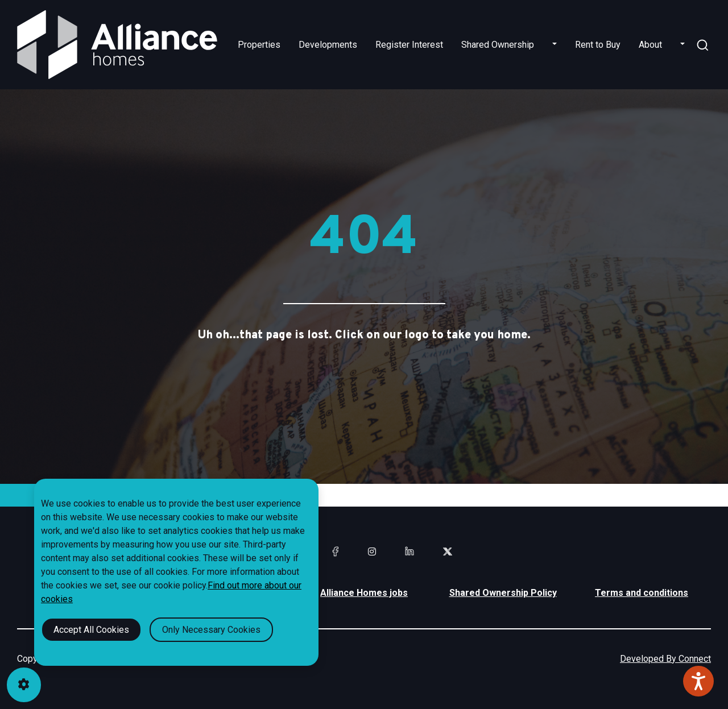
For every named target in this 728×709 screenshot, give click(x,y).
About (650, 45)
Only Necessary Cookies (211, 630)
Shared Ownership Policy (503, 593)
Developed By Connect (665, 659)
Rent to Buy (598, 45)
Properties (259, 45)
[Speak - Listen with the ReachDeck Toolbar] (698, 681)
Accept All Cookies (91, 630)
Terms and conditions (642, 593)
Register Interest (409, 45)
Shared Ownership (498, 45)
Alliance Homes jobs (364, 593)
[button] (555, 45)
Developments (328, 45)
